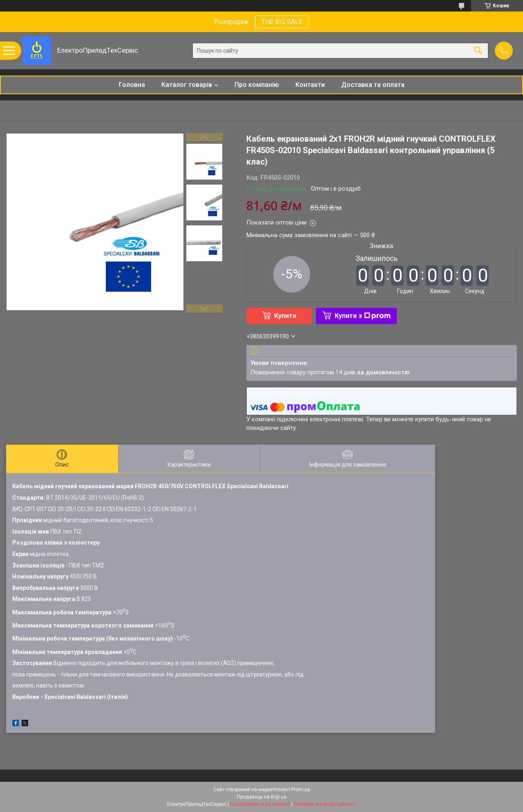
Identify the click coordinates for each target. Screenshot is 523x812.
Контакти (310, 85)
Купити (285, 316)
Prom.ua (301, 790)
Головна (132, 85)
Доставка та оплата (373, 85)
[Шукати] (478, 51)
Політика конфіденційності (325, 804)
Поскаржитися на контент (260, 804)
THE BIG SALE (282, 22)
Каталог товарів (187, 85)
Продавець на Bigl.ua (262, 797)
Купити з (363, 316)
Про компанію (257, 85)
